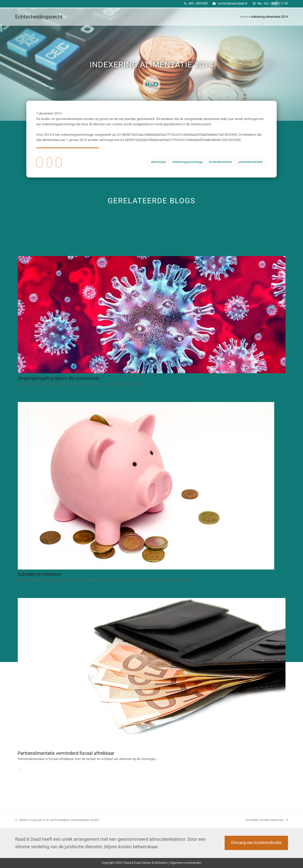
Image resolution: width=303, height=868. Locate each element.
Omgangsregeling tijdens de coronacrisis (59, 378)
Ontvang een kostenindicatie (256, 843)
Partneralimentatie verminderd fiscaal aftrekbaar (66, 753)
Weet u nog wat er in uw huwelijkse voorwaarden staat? (57, 820)
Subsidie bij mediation (40, 574)
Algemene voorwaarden (186, 863)
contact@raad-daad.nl (232, 3)
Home (244, 17)
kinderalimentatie (221, 162)
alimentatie (158, 162)
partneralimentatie (251, 162)
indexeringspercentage (187, 162)
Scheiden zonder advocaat (267, 820)
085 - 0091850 (198, 3)
